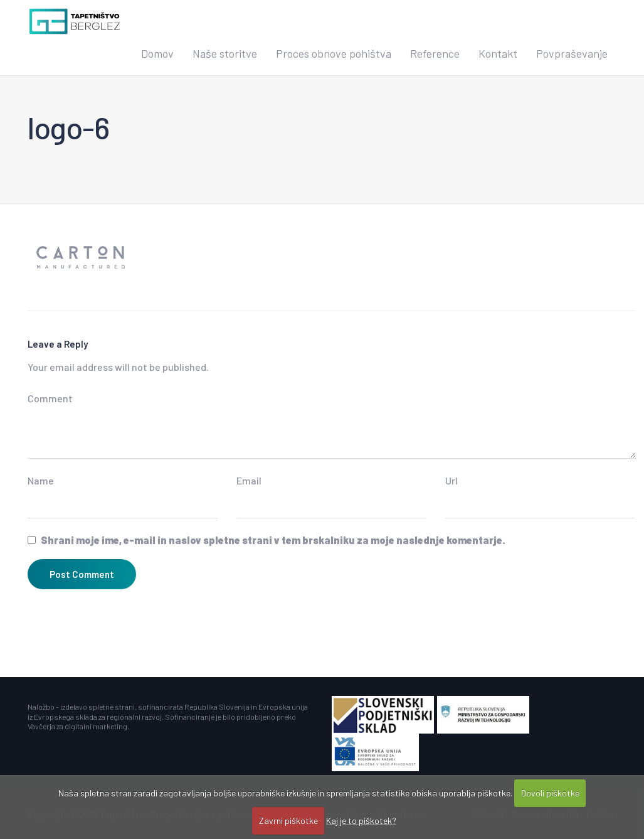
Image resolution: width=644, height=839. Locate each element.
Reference (435, 53)
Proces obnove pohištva (334, 53)
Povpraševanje (572, 53)
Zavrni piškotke (288, 820)
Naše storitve (225, 53)
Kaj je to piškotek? (361, 820)
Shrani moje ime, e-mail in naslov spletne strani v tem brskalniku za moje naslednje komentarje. (273, 540)
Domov (157, 53)
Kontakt (498, 53)
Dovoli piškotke (550, 793)
